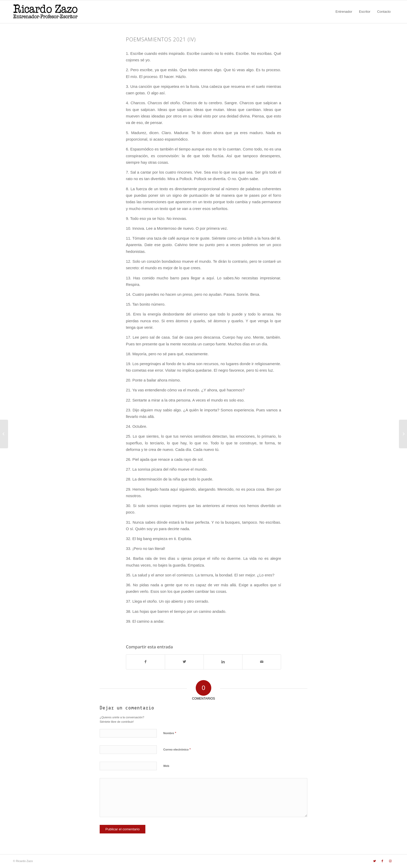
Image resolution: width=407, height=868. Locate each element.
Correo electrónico (177, 749)
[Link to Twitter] (375, 861)
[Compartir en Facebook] (145, 662)
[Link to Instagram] (390, 861)
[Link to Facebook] (382, 861)
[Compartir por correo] (262, 662)
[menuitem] (344, 12)
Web (166, 766)
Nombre (170, 733)
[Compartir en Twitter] (184, 662)
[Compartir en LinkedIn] (223, 662)
